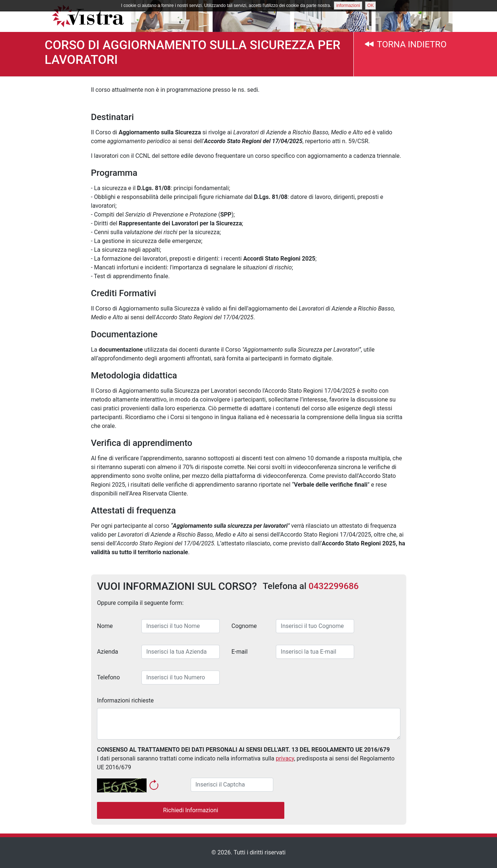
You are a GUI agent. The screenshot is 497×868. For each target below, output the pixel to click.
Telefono (108, 677)
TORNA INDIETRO (406, 44)
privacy (285, 758)
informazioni (348, 6)
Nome (105, 626)
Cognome (244, 626)
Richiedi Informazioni (191, 810)
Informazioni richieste (125, 700)
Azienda (107, 652)
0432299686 (334, 586)
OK (370, 6)
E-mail (240, 652)
